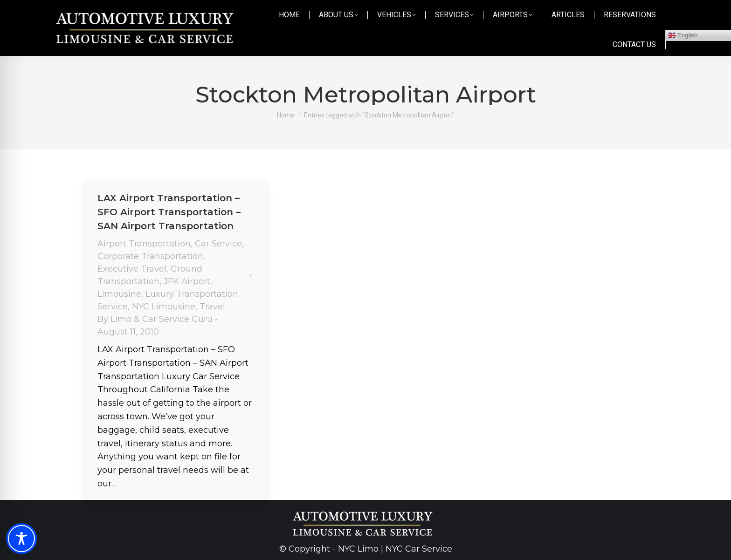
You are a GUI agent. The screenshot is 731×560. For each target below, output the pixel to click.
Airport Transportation (144, 244)
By (155, 319)
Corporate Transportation (150, 256)
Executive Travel (132, 269)
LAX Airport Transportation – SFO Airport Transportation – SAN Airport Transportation (169, 212)
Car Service (218, 244)
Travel (212, 307)
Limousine (119, 294)
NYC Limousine (164, 307)
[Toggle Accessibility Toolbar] (21, 539)
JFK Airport (187, 281)
